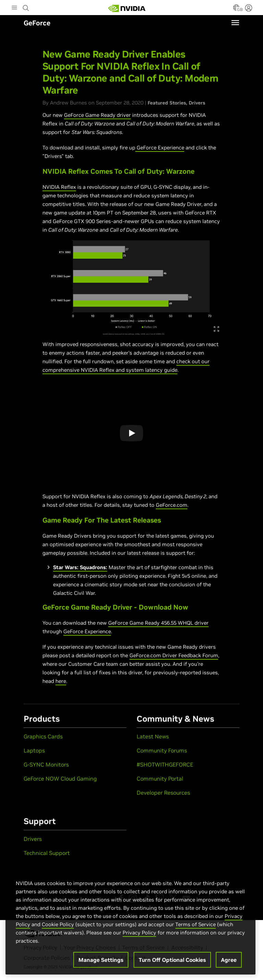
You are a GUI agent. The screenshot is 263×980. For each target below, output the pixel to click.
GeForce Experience (160, 148)
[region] (130, 920)
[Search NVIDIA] (26, 6)
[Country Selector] (236, 10)
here (61, 681)
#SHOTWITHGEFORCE (165, 764)
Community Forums (162, 750)
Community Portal (160, 779)
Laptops (34, 750)
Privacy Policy (139, 933)
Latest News (153, 736)
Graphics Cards (43, 736)
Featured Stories (167, 103)
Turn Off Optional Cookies (172, 960)
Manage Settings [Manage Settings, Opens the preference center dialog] (101, 960)
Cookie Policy (58, 924)
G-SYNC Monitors (46, 764)
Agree (229, 960)
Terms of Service (196, 924)
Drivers (197, 103)
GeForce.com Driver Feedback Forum (174, 655)
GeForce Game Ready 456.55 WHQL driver (158, 623)
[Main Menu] (14, 8)
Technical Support (47, 853)
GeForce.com (172, 505)
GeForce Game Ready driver (97, 115)
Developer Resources (163, 793)
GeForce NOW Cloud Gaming (60, 779)
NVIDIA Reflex (59, 187)
